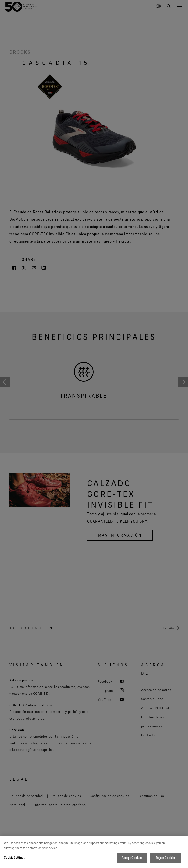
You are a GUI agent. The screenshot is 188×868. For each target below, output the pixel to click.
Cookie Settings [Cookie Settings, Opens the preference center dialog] (14, 857)
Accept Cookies (132, 858)
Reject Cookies (166, 858)
